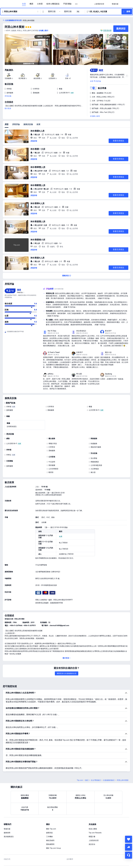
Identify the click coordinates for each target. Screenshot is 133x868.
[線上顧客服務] (129, 855)
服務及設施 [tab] (28, 124)
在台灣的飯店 (96, 780)
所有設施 (8, 96)
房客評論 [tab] (16, 124)
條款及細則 (50, 840)
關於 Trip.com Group (53, 848)
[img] (29, 49)
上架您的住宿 (94, 840)
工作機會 (49, 837)
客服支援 (7, 829)
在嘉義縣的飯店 (109, 780)
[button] (76, 4)
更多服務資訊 (9, 837)
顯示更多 (8, 108)
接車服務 (10, 410)
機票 (31, 4)
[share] (129, 847)
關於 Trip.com (51, 829)
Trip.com (80, 780)
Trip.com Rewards (95, 833)
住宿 (24, 4)
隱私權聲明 (50, 844)
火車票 (40, 4)
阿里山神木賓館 (15, 27)
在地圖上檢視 (95, 116)
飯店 (87, 780)
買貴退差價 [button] (107, 30)
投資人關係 (93, 829)
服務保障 (7, 833)
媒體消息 (49, 833)
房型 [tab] (7, 124)
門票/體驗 (67, 4)
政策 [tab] (38, 124)
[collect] (129, 839)
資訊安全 (92, 844)
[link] (99, 4)
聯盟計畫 (92, 837)
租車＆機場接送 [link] (53, 4)
